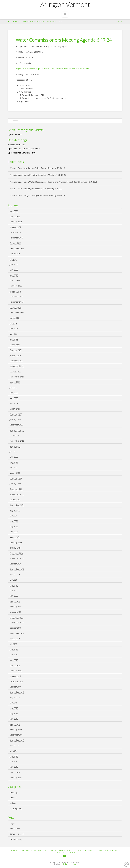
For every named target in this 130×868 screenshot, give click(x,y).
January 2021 (15, 548)
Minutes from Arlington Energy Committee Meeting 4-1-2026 (38, 195)
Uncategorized (16, 808)
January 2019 (15, 676)
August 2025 (15, 254)
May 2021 (14, 526)
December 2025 (16, 232)
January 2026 (15, 227)
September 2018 (17, 692)
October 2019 (16, 628)
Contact (71, 853)
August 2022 (15, 446)
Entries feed (15, 829)
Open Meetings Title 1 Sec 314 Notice (24, 149)
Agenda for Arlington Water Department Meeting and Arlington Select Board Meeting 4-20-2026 (54, 182)
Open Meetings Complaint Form (22, 153)
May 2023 (14, 398)
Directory (115, 851)
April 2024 (14, 339)
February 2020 (16, 607)
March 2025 (15, 280)
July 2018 (13, 703)
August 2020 (15, 575)
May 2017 (14, 762)
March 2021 (15, 537)
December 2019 (16, 617)
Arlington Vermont (65, 5)
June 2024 (14, 329)
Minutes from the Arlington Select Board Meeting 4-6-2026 (37, 189)
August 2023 (15, 382)
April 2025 (14, 275)
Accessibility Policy (48, 851)
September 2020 (17, 569)
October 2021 (16, 500)
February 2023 (16, 414)
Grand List (103, 851)
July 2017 (13, 751)
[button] (65, 14)
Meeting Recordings (16, 145)
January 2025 (15, 291)
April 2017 (14, 767)
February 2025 (16, 286)
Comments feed (17, 834)
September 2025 (17, 248)
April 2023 (14, 403)
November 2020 (17, 558)
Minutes (13, 798)
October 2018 (16, 687)
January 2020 (15, 612)
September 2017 (17, 740)
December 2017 (16, 735)
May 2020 (14, 590)
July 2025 (13, 259)
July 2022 (13, 451)
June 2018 (14, 708)
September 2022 (17, 441)
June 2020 (14, 585)
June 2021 (14, 521)
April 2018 (14, 719)
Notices (13, 803)
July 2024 (13, 323)
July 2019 (13, 644)
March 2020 (15, 601)
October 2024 (16, 307)
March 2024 (15, 345)
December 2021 (16, 489)
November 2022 (17, 430)
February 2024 (16, 350)
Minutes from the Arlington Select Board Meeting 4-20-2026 (38, 168)
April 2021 (14, 532)
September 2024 (17, 312)
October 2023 (16, 371)
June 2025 (14, 264)
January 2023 (15, 419)
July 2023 (13, 387)
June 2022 (14, 457)
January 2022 (15, 484)
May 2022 (14, 462)
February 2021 (16, 542)
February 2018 (16, 729)
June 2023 (14, 393)
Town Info (60, 853)
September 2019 (17, 633)
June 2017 (14, 756)
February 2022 (16, 478)
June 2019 (14, 649)
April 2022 (14, 468)
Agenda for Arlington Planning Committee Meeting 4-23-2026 (38, 175)
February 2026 (16, 222)
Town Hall (15, 851)
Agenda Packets (15, 134)
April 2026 (14, 211)
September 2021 (17, 505)
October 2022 (16, 436)
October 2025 (16, 243)
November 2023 (17, 366)
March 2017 (15, 772)
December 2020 (16, 553)
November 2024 (17, 302)
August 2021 (15, 510)
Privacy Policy (29, 851)
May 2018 (14, 713)
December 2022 (16, 425)
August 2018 (15, 697)
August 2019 (15, 639)
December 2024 (16, 297)
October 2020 (16, 564)
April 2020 (14, 596)
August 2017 (15, 746)
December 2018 (16, 681)
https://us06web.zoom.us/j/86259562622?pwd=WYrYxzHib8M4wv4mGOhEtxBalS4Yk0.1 (53, 69)
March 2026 (15, 216)
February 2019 (16, 671)
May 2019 (14, 655)
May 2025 (14, 270)
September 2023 (17, 377)
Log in (12, 823)
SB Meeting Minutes (86, 851)
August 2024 (15, 318)
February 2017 (16, 778)
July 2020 (13, 580)
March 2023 (15, 409)
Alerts (62, 851)
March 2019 (15, 665)
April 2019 (14, 660)
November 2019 (17, 623)
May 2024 (14, 334)
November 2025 (17, 238)
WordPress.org (16, 839)
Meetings (14, 792)
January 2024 (15, 355)
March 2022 (15, 473)
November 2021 (17, 494)
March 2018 (15, 724)
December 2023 (16, 361)
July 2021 (13, 516)
